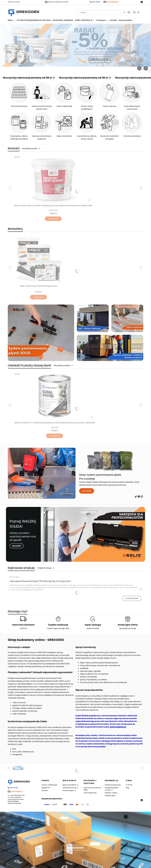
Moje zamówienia (70, 785)
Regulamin (46, 788)
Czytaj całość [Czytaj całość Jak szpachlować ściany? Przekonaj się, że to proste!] (132, 598)
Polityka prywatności (113, 785)
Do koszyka (53, 219)
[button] (129, 12)
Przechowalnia (69, 790)
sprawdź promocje (128, 628)
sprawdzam (75, 848)
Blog (127, 788)
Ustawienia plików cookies (112, 789)
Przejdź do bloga (46, 568)
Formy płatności (90, 793)
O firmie (129, 785)
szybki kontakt (93, 628)
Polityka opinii (110, 796)
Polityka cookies (111, 793)
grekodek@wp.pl (118, 727)
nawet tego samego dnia (58, 628)
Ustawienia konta (70, 788)
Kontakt (45, 790)
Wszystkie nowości (31, 148)
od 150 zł (23, 628)
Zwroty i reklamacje (49, 785)
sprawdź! (87, 491)
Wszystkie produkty (63, 365)
